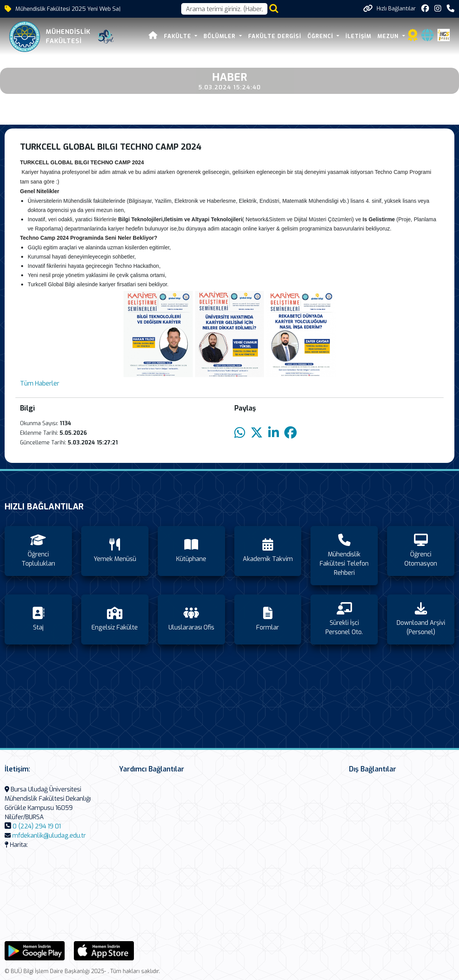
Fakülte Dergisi (275, 36)
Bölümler (220, 36)
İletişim (358, 36)
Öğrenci (321, 36)
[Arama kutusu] (224, 9)
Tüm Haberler (40, 383)
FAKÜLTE (179, 36)
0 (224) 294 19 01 (37, 826)
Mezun (389, 36)
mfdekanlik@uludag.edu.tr (49, 836)
